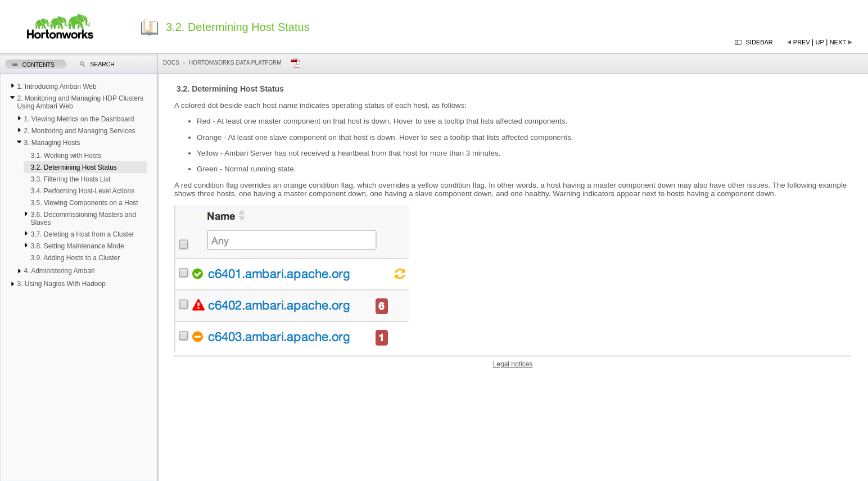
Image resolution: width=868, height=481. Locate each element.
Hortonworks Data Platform (235, 63)
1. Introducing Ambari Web (56, 87)
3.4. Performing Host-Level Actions (82, 191)
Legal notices (513, 364)
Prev (802, 42)
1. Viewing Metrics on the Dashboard (79, 119)
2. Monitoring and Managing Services (79, 131)
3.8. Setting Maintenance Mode (77, 246)
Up (820, 42)
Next (838, 42)
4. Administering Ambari (59, 271)
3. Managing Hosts (52, 143)
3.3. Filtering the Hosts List (70, 179)
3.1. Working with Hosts (66, 156)
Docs (171, 63)
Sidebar (759, 42)
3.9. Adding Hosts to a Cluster (75, 258)
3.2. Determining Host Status (73, 167)
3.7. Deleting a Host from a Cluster (82, 234)
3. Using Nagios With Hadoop (61, 284)
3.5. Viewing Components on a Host (84, 203)
